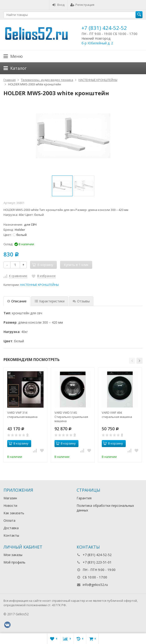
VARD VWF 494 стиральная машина (117, 415)
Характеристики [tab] (50, 301)
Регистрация (82, 5)
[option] (62, 186)
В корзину (18, 443)
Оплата (9, 520)
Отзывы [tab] (81, 301)
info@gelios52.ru (95, 585)
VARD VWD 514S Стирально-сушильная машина (71, 417)
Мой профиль (14, 562)
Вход (58, 5)
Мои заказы (13, 555)
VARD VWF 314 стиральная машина (22, 415)
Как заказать (14, 513)
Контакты (11, 535)
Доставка (11, 528)
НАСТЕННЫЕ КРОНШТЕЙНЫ (39, 285)
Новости (10, 506)
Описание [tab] (17, 301)
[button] (132, 361)
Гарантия (84, 498)
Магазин (10, 498)
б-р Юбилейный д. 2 (97, 43)
